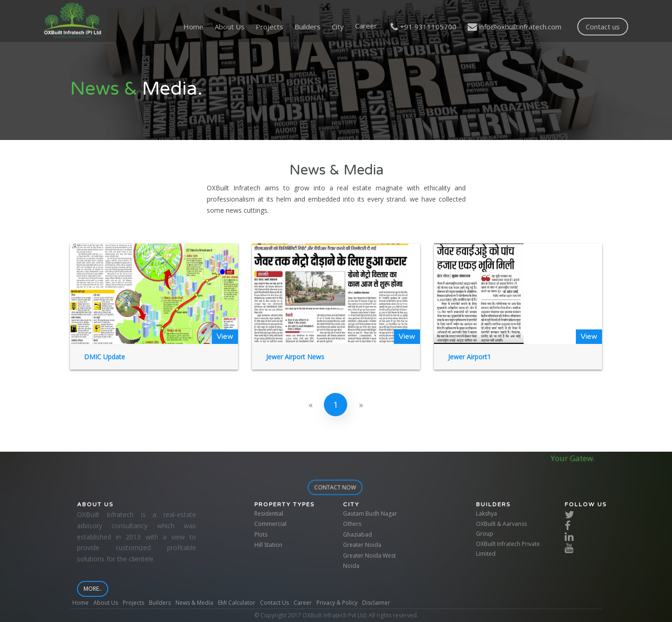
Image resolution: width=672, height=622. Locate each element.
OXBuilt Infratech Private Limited (508, 549)
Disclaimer (376, 603)
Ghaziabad (357, 535)
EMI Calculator (237, 603)
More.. (95, 589)
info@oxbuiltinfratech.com (514, 27)
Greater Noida (362, 545)
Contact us (603, 27)
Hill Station (268, 545)
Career (303, 603)
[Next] (361, 405)
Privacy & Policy (337, 603)
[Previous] (310, 405)
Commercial (270, 524)
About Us (230, 27)
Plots (261, 535)
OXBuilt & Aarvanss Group (501, 528)
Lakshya (486, 514)
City (338, 27)
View (225, 336)
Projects (269, 27)
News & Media (194, 603)
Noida (351, 566)
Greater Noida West (369, 556)
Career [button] (366, 26)
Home (193, 27)
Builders (308, 27)
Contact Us (274, 603)
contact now (338, 487)
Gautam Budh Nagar (370, 514)
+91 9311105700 (423, 27)
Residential (269, 514)
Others (352, 524)
